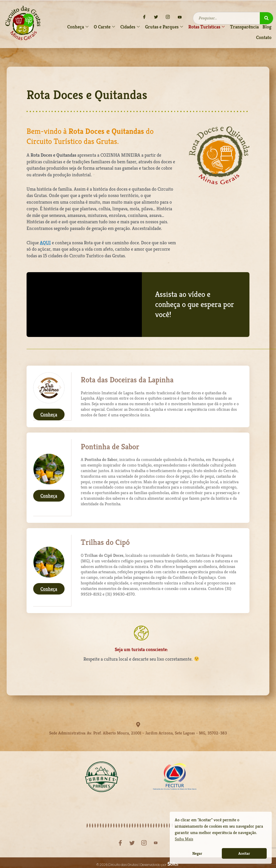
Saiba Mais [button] (184, 839)
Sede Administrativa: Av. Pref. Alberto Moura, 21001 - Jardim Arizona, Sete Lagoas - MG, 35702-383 (138, 731)
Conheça (49, 415)
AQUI (45, 243)
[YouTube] (180, 17)
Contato (264, 37)
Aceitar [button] (244, 853)
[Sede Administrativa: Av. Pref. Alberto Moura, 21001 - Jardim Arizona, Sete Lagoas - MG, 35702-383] (138, 725)
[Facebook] (145, 17)
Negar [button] (197, 853)
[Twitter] (156, 17)
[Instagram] (168, 17)
